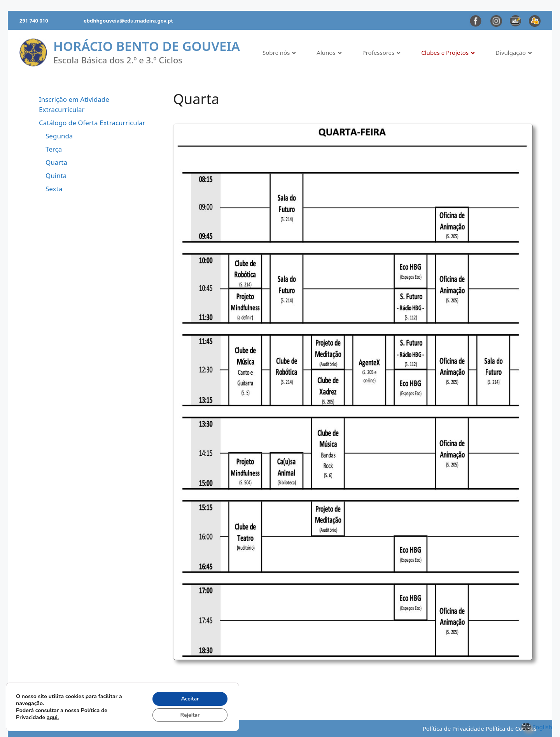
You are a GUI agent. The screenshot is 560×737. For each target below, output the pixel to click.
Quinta (56, 176)
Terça (54, 149)
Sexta (54, 189)
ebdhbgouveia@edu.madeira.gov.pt (128, 21)
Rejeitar (190, 715)
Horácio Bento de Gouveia (147, 46)
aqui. (53, 717)
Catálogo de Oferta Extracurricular (92, 123)
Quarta (56, 162)
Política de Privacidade (453, 728)
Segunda (59, 136)
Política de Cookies (511, 728)
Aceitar (190, 698)
